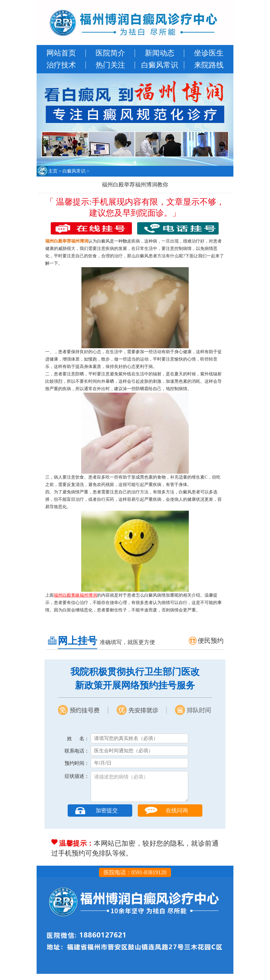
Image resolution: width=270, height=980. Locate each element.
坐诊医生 (209, 53)
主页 (53, 171)
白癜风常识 (160, 65)
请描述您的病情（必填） (139, 790)
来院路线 (209, 65)
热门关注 (110, 65)
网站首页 (61, 53)
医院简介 (110, 53)
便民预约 (211, 641)
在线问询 (177, 817)
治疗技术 (61, 65)
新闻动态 (160, 53)
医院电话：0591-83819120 (135, 879)
